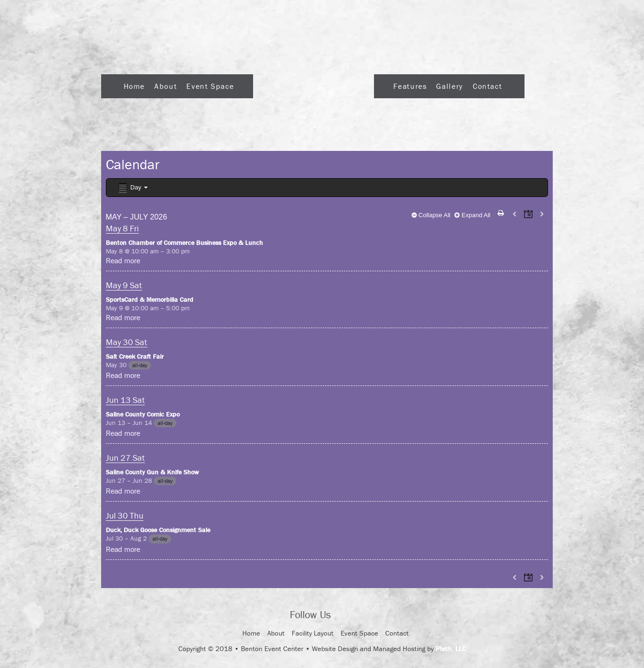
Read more (123, 260)
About (166, 86)
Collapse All (431, 215)
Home (135, 86)
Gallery (449, 86)
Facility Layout (313, 633)
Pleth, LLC (451, 648)
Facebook (346, 615)
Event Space (210, 86)
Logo (314, 83)
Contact (487, 86)
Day (132, 188)
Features (410, 86)
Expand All (472, 215)
